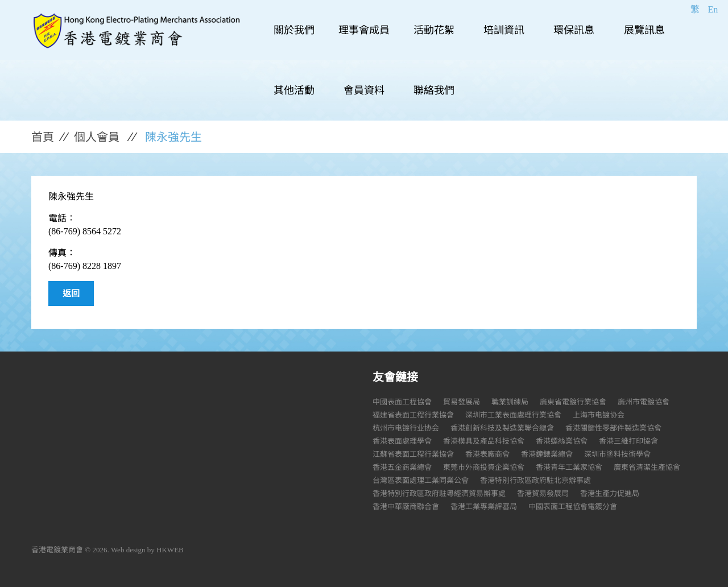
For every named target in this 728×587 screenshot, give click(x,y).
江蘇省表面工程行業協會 (413, 454)
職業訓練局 (510, 402)
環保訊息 (574, 30)
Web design (128, 550)
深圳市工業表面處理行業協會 (513, 415)
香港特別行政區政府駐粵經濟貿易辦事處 (439, 493)
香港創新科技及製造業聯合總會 (502, 428)
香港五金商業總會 (402, 467)
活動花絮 (434, 30)
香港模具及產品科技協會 (484, 441)
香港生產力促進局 (610, 493)
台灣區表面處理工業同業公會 (421, 480)
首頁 (43, 137)
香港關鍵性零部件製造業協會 (613, 428)
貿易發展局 (462, 402)
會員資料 (364, 90)
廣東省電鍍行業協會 (573, 402)
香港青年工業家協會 (569, 467)
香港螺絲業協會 (562, 441)
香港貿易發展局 (543, 493)
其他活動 (294, 90)
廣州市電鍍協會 (644, 402)
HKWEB (170, 550)
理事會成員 (364, 30)
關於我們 (294, 30)
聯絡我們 (434, 90)
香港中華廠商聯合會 (406, 507)
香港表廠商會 (487, 454)
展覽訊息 (644, 30)
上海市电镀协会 (599, 415)
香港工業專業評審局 (484, 507)
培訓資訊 (504, 30)
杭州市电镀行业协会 (406, 428)
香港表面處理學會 (402, 441)
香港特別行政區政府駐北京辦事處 (535, 480)
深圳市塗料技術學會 (617, 454)
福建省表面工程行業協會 (413, 415)
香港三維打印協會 (628, 441)
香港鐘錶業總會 (547, 454)
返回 (71, 293)
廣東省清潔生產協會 (647, 467)
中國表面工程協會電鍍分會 (573, 507)
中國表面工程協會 (402, 402)
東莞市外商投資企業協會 (484, 467)
